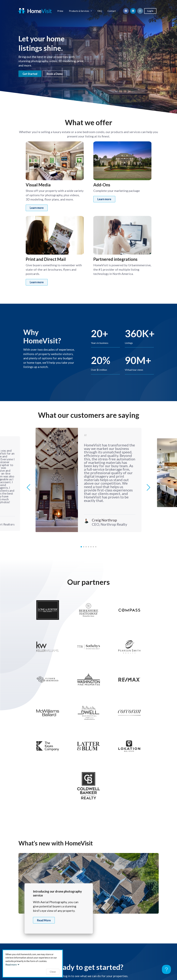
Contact (112, 11)
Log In (150, 11)
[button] (148, 487)
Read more (13, 964)
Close (53, 972)
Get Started (30, 74)
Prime (60, 11)
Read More (44, 920)
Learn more (37, 208)
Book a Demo (55, 74)
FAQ (100, 11)
